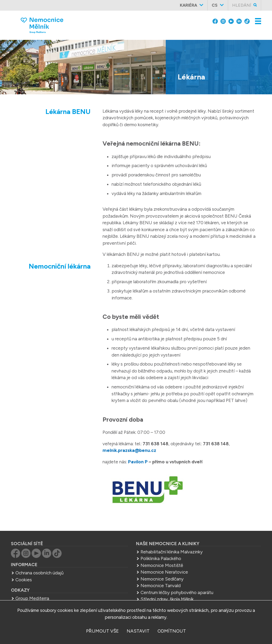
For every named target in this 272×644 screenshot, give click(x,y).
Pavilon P (138, 462)
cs (215, 5)
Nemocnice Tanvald (161, 586)
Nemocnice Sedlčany (162, 579)
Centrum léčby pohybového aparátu (177, 592)
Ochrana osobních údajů (39, 573)
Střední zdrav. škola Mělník (167, 599)
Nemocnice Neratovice (164, 572)
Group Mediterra (32, 598)
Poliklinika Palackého (161, 558)
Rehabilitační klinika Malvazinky (172, 552)
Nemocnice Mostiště (162, 565)
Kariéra (188, 5)
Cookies (24, 580)
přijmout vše (102, 631)
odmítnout (172, 631)
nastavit (138, 631)
